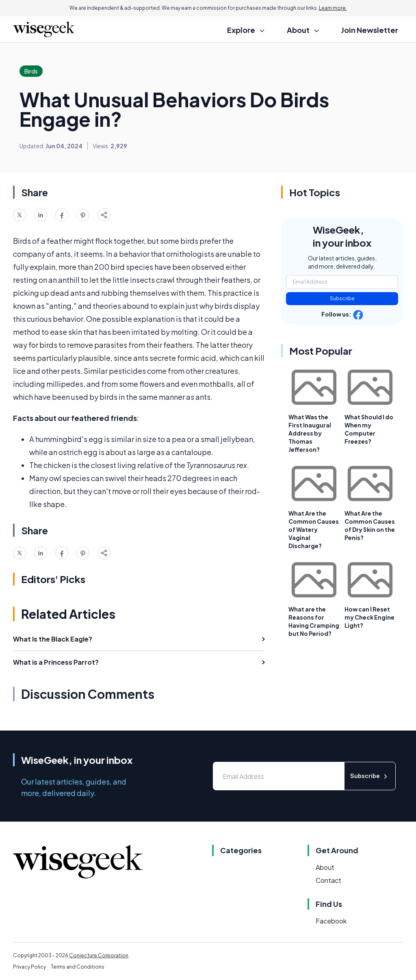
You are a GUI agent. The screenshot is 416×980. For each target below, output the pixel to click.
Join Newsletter (370, 30)
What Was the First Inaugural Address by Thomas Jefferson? (310, 433)
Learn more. (333, 8)
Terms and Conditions (78, 967)
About (325, 867)
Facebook (331, 921)
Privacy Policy (29, 967)
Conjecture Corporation (99, 955)
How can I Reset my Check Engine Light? (369, 617)
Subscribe (342, 298)
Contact (328, 880)
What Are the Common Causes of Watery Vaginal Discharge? (314, 529)
